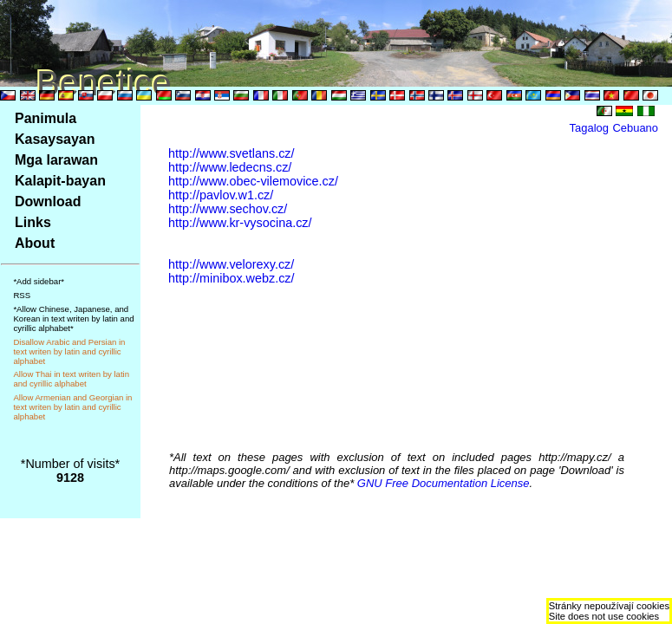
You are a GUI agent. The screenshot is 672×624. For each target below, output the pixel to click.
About (35, 243)
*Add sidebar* (39, 281)
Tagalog (589, 128)
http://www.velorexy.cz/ (231, 264)
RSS (22, 295)
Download (48, 201)
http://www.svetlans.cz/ (232, 153)
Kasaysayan (55, 139)
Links (33, 222)
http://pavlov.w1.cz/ (221, 195)
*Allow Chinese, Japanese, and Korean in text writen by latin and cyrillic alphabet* (73, 318)
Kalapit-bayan (60, 181)
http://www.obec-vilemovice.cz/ (253, 181)
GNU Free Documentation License (444, 483)
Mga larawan (56, 160)
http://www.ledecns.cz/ (230, 167)
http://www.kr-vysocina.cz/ (240, 223)
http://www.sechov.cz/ (228, 209)
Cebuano (635, 128)
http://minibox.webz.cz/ (232, 278)
